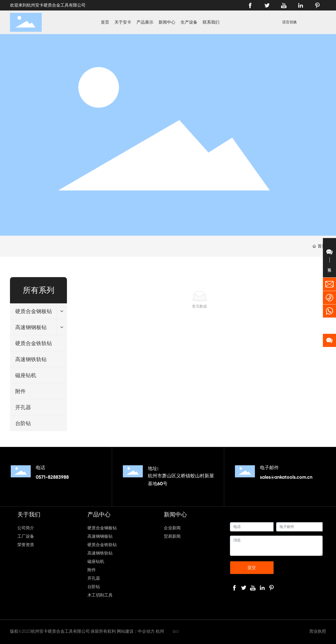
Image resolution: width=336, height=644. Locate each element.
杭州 (160, 631)
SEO (176, 632)
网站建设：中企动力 (136, 631)
